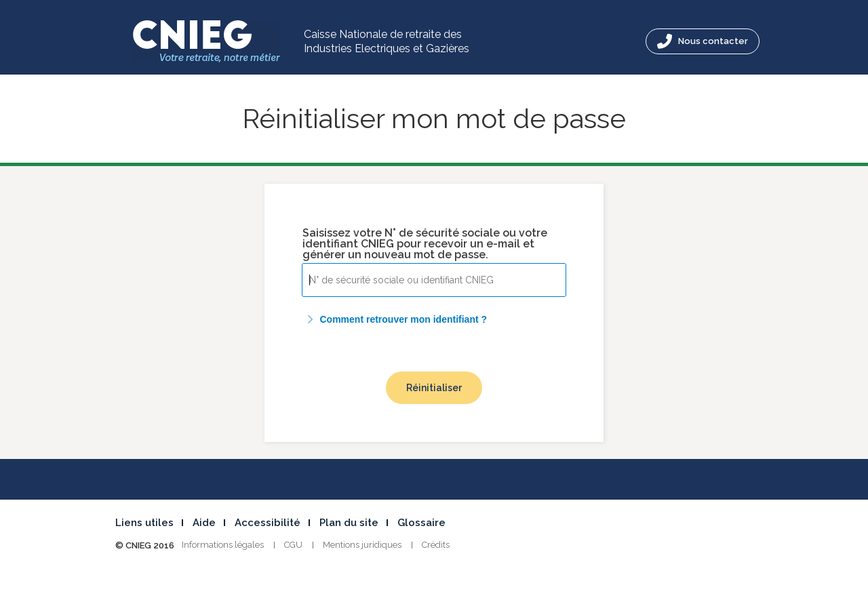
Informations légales (223, 545)
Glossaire (421, 523)
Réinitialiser (434, 388)
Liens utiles (144, 523)
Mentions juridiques (362, 545)
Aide (204, 523)
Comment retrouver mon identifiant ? (395, 319)
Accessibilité (268, 523)
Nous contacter (703, 41)
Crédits (436, 545)
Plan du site (349, 523)
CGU (293, 545)
